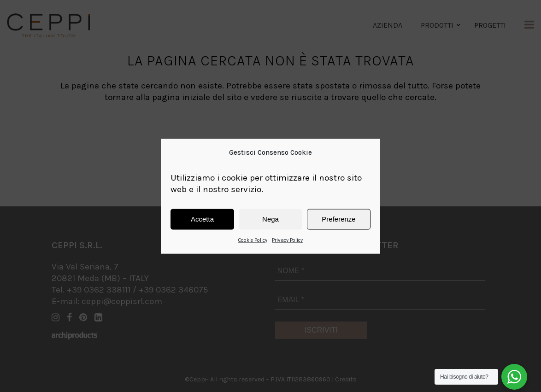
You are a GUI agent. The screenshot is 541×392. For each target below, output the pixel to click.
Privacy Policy (287, 240)
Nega (270, 219)
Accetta (202, 219)
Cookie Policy (253, 240)
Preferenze (338, 219)
